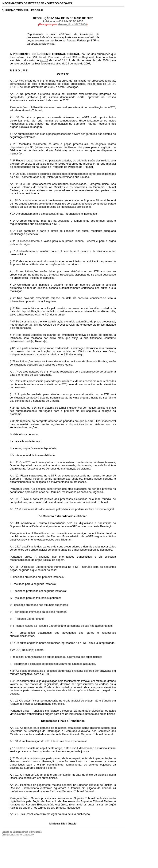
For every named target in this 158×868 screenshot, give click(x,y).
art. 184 (33, 325)
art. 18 (44, 60)
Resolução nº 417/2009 (72, 24)
